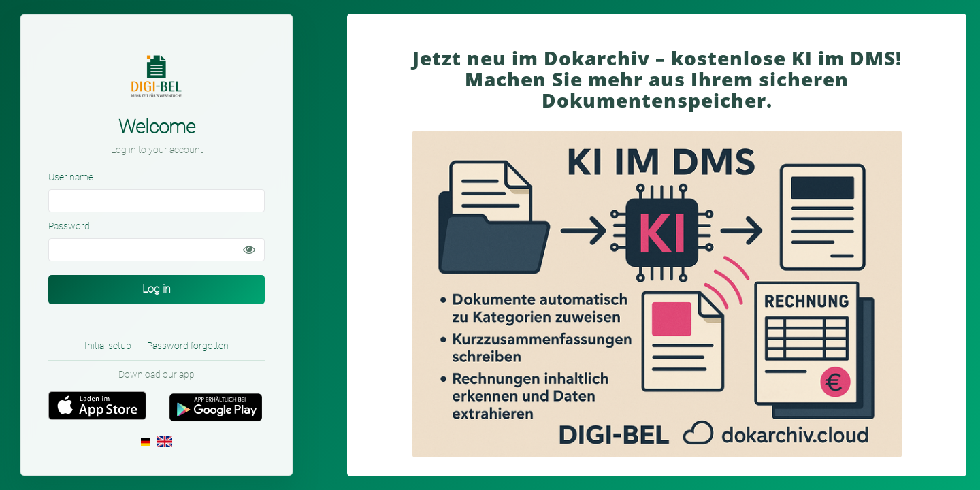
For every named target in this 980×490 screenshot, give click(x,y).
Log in (157, 289)
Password (69, 226)
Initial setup (108, 346)
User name (71, 177)
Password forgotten (188, 346)
